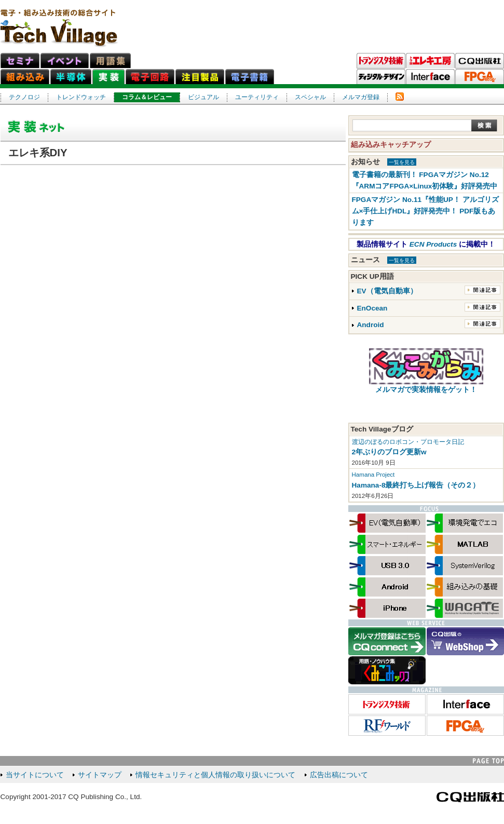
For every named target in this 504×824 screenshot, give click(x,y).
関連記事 (482, 290)
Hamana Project (373, 475)
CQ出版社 (470, 797)
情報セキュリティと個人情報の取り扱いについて (215, 775)
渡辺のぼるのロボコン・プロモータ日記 (408, 442)
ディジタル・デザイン (381, 77)
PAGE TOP (488, 761)
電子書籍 (250, 77)
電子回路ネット (150, 77)
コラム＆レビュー (147, 97)
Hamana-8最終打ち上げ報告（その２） (416, 485)
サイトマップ (100, 775)
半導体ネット (71, 77)
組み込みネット (25, 77)
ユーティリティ (257, 97)
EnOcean (372, 308)
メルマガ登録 (361, 97)
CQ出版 (480, 61)
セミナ (20, 60)
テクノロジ (24, 97)
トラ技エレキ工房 (430, 61)
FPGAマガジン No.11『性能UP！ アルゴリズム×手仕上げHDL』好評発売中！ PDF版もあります (425, 211)
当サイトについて (35, 775)
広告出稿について (339, 775)
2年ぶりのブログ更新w (389, 452)
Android (371, 325)
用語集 (110, 60)
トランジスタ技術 (381, 61)
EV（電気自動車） (387, 291)
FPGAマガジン (480, 77)
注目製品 (200, 77)
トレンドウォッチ (81, 97)
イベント (65, 60)
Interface (430, 77)
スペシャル (310, 97)
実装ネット (108, 77)
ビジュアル (203, 97)
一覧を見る (402, 162)
